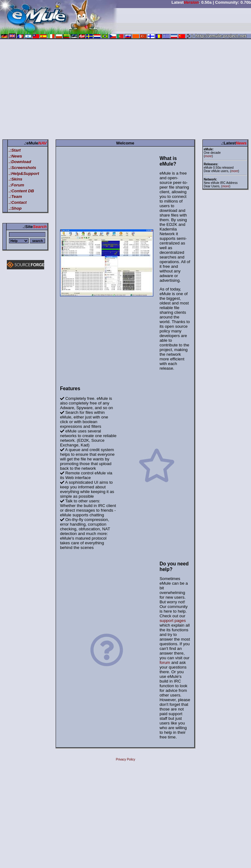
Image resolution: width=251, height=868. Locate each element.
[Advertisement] (126, 90)
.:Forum (16, 185)
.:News (15, 156)
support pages (173, 621)
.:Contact (18, 202)
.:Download (20, 162)
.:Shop (15, 208)
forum (165, 662)
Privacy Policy (125, 759)
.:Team (15, 196)
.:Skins (16, 179)
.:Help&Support (24, 174)
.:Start (15, 150)
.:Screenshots (22, 168)
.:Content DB (21, 191)
